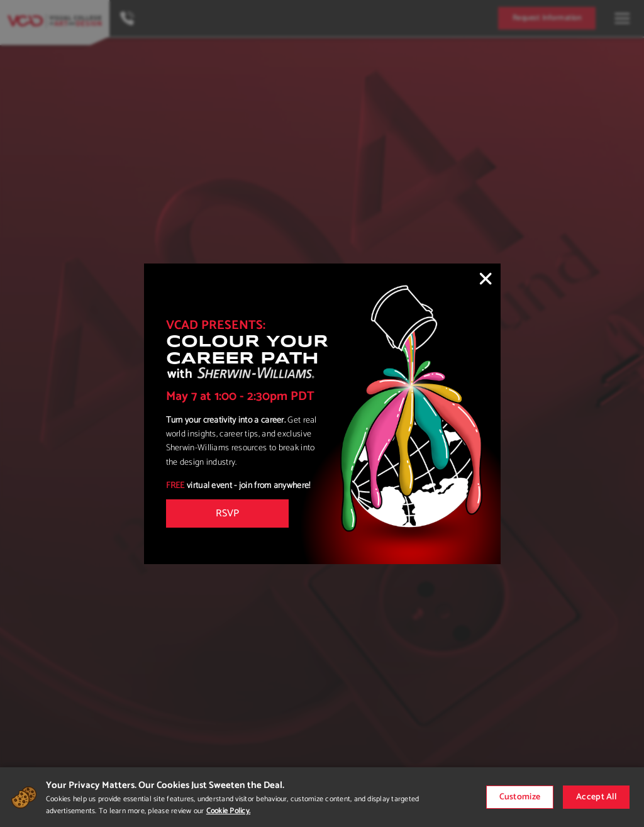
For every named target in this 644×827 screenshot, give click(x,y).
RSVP (227, 513)
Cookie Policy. (228, 811)
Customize (520, 797)
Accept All (596, 797)
